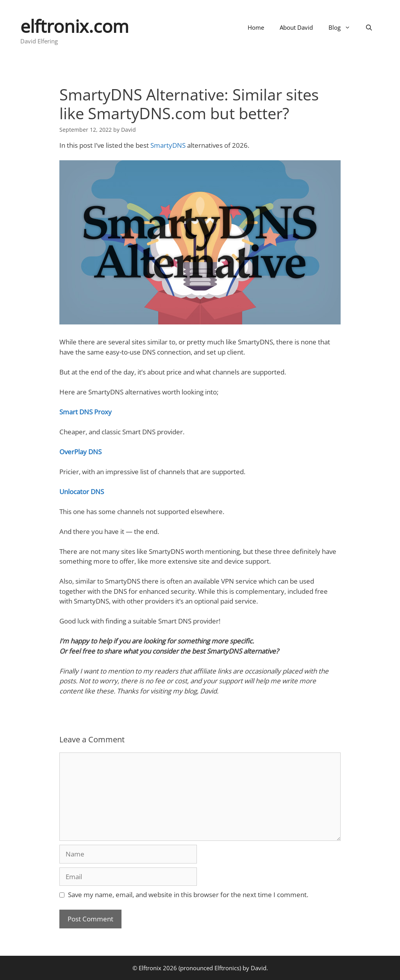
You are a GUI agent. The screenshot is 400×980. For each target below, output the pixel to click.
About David (296, 27)
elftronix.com (75, 26)
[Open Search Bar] (369, 27)
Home (256, 27)
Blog (343, 27)
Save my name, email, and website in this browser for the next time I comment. (188, 895)
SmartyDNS (168, 145)
